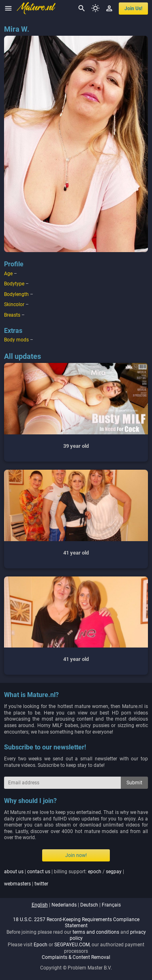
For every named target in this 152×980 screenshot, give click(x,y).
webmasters (17, 884)
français (111, 905)
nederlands (64, 905)
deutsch (89, 905)
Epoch (41, 945)
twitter (41, 884)
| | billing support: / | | (64, 878)
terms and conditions (96, 932)
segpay (114, 872)
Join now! (76, 855)
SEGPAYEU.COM (72, 945)
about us (14, 872)
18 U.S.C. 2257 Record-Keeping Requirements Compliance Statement (76, 923)
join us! (133, 9)
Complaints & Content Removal (76, 957)
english (40, 905)
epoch (95, 872)
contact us (39, 872)
